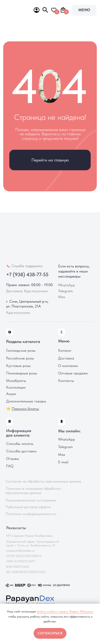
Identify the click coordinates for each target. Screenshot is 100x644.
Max (62, 297)
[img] (15, 9)
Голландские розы (21, 351)
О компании (68, 366)
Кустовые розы (18, 366)
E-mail (63, 462)
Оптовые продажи (73, 373)
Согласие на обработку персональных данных (43, 481)
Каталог (65, 351)
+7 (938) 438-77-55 (27, 274)
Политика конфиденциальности (31, 514)
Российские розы (20, 358)
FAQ (10, 466)
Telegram (65, 447)
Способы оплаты (20, 444)
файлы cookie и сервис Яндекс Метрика (65, 611)
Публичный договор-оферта (28, 507)
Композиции (16, 387)
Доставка (66, 358)
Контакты (66, 381)
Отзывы (13, 459)
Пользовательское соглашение (31, 500)
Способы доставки (21, 451)
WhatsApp (67, 439)
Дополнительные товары (26, 401)
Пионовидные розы (22, 373)
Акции (11, 394)
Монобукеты (16, 381)
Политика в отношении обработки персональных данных (33, 491)
